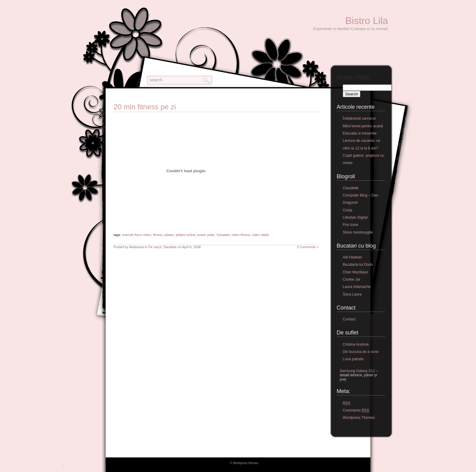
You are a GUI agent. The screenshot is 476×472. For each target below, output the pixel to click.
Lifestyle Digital (355, 217)
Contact (349, 319)
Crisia (347, 210)
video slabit (260, 235)
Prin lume (350, 225)
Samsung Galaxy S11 (357, 371)
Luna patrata (353, 359)
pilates (169, 235)
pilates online (185, 235)
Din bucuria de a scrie (361, 352)
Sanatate (223, 235)
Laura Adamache (357, 287)
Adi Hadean (352, 257)
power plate (206, 235)
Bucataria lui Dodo (358, 265)
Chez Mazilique (355, 272)
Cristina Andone (356, 344)
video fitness (241, 235)
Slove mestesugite (358, 232)
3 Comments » (308, 247)
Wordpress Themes (359, 418)
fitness (158, 235)
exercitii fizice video (137, 235)
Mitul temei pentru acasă (363, 126)
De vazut (155, 247)
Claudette (351, 188)
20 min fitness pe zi (145, 107)
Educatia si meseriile (360, 133)
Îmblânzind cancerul (359, 118)
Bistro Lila (367, 21)
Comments (356, 410)
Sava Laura (352, 294)
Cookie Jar (352, 279)
